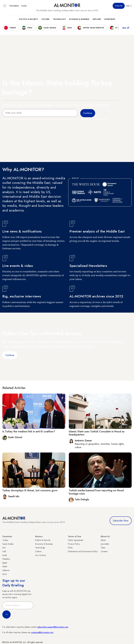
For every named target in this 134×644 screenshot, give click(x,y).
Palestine (6, 559)
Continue (10, 355)
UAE (4, 551)
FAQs (70, 548)
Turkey (5, 540)
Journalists (105, 544)
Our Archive (40, 555)
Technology (59, 19)
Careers (104, 551)
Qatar (5, 566)
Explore (97, 19)
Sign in (129, 6)
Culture (45, 19)
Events (24, 6)
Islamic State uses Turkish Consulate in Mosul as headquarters (97, 433)
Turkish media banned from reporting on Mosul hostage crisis (96, 492)
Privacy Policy (74, 544)
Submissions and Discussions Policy (83, 551)
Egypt (5, 563)
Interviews (110, 19)
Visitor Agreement (75, 540)
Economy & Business (79, 19)
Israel (5, 555)
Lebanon (6, 570)
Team (103, 548)
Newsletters (14, 6)
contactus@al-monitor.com (42, 632)
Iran (4, 548)
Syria (4, 574)
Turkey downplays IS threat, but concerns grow (30, 490)
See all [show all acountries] (126, 28)
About (103, 540)
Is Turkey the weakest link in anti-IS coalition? (29, 431)
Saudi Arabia (8, 544)
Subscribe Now (121, 521)
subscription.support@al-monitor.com (53, 627)
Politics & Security (28, 19)
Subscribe (119, 6)
